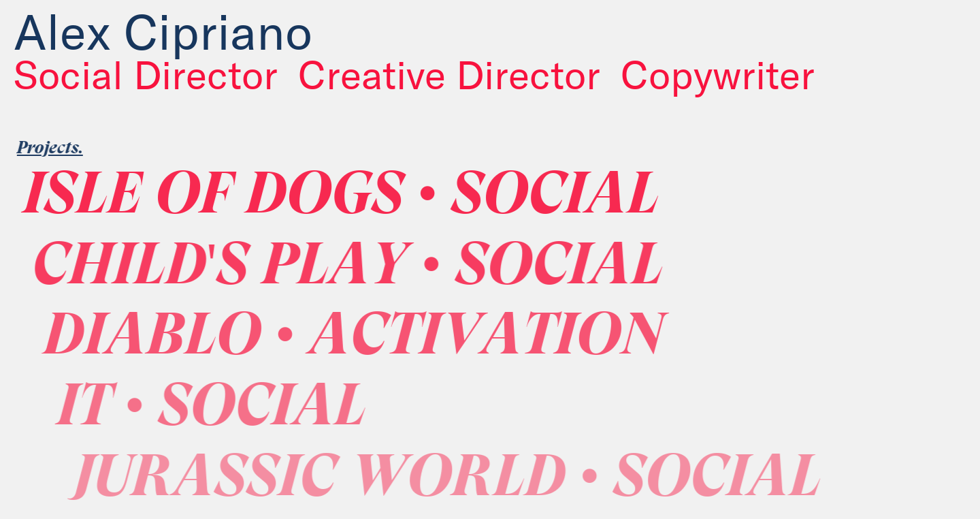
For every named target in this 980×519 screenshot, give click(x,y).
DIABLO (376, 339)
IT (238, 410)
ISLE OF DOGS (357, 198)
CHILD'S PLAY (368, 269)
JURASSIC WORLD (476, 481)
